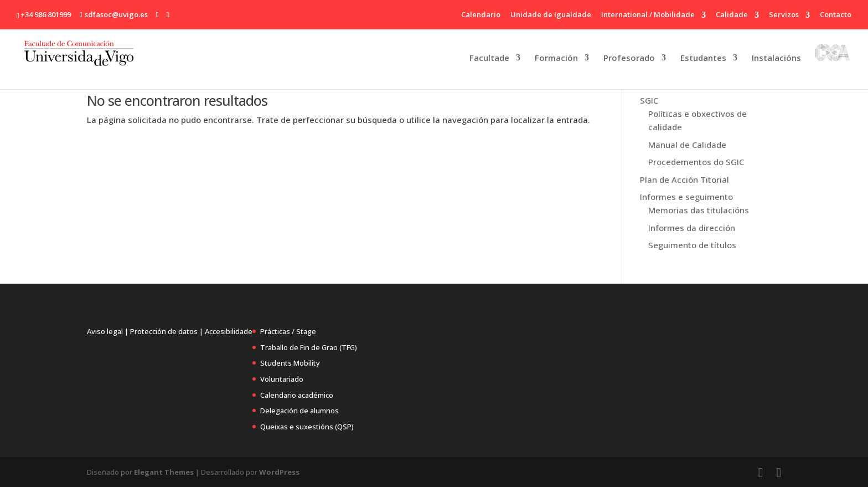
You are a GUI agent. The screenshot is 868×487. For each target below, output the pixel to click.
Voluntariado (282, 379)
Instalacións (776, 58)
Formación (556, 58)
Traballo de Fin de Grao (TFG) (309, 347)
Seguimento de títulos (692, 245)
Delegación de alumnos (299, 411)
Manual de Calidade (687, 145)
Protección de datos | (167, 331)
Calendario (481, 15)
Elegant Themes (164, 472)
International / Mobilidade (648, 15)
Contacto (836, 15)
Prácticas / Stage (288, 331)
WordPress (279, 472)
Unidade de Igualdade (551, 15)
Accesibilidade (229, 331)
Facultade (489, 58)
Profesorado (629, 58)
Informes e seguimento (686, 197)
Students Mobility (290, 363)
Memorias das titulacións (699, 210)
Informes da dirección (692, 228)
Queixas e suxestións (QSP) (307, 427)
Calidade (732, 15)
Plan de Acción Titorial (684, 180)
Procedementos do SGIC (696, 162)
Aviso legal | (108, 331)
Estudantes (703, 58)
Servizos (784, 15)
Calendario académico (297, 395)
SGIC (649, 100)
